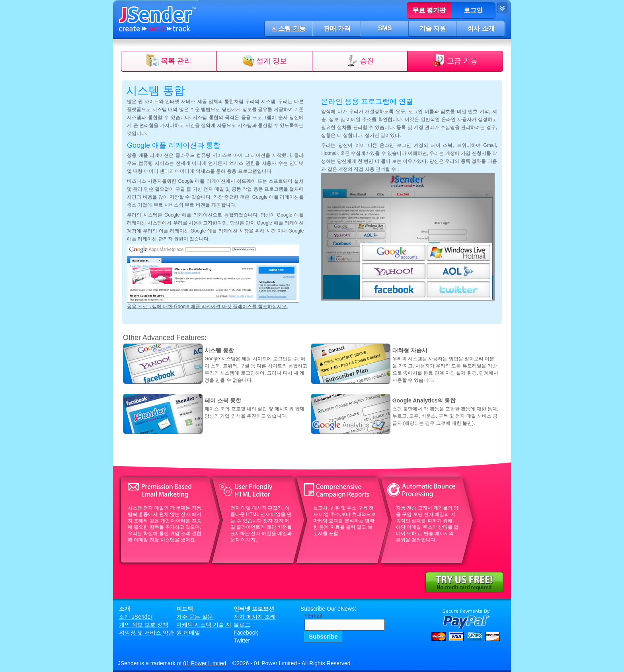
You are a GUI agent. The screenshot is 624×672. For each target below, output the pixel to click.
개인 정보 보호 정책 (144, 625)
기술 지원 (433, 28)
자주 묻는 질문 (195, 617)
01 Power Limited (205, 663)
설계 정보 (272, 61)
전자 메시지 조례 (255, 617)
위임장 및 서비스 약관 (146, 633)
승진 (367, 61)
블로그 (242, 625)
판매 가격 (337, 28)
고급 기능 (462, 61)
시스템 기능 (289, 28)
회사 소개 (481, 28)
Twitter (242, 641)
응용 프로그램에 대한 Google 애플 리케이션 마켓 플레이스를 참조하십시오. (208, 307)
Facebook (246, 633)
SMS (385, 28)
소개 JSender (136, 617)
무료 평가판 (429, 10)
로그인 (473, 10)
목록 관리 (176, 61)
